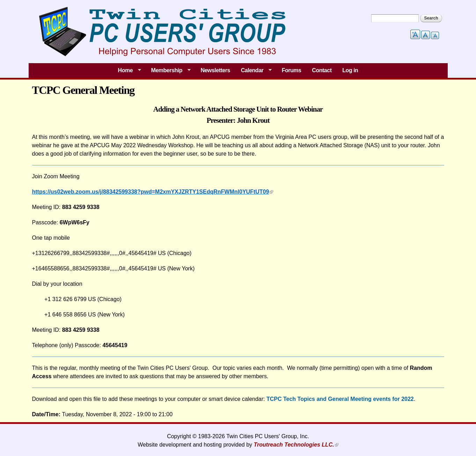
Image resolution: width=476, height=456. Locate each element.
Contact (322, 70)
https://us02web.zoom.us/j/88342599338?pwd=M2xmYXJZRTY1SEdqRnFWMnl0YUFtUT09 (151, 192)
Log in (350, 70)
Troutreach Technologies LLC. (294, 445)
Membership (168, 70)
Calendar (254, 70)
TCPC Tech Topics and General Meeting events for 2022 (340, 399)
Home (127, 70)
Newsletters (215, 70)
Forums (292, 70)
